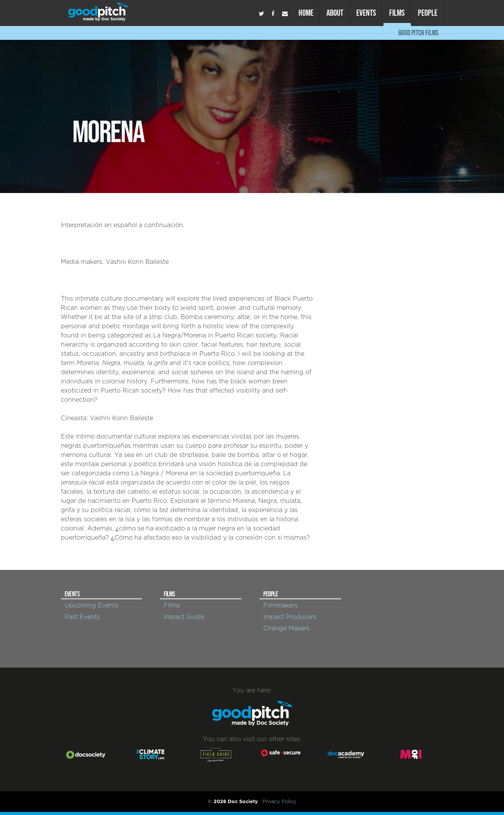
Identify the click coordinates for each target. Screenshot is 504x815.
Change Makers (286, 628)
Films (397, 13)
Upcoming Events (91, 606)
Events (366, 13)
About (335, 13)
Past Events (82, 617)
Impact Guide (184, 617)
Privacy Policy (279, 802)
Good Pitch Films (418, 33)
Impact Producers (290, 617)
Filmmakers (281, 606)
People (428, 13)
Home (306, 13)
